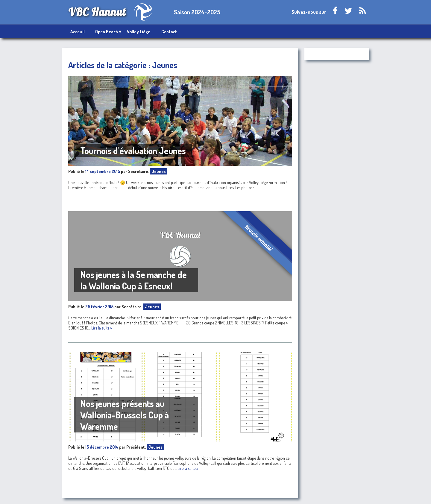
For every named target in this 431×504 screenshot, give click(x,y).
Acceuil (78, 32)
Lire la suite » (102, 328)
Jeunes (159, 171)
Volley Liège (139, 32)
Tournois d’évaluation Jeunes (133, 151)
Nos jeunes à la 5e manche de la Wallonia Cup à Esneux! (133, 280)
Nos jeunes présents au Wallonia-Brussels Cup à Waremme (125, 415)
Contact (169, 32)
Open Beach (107, 32)
